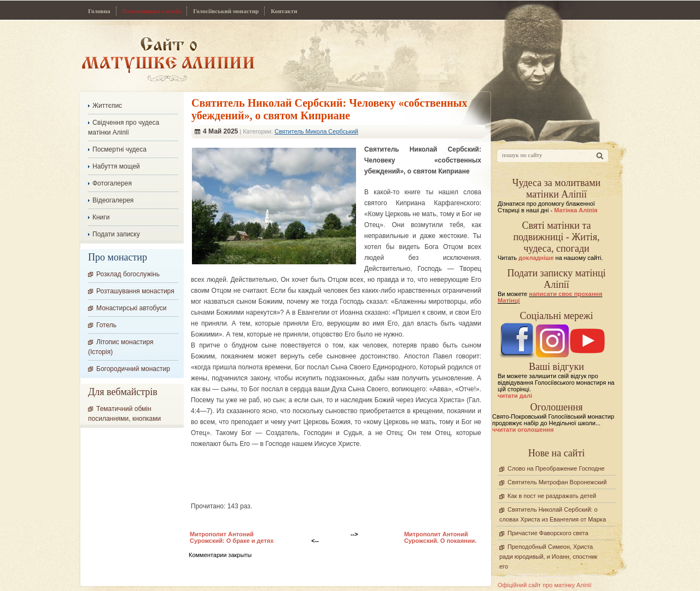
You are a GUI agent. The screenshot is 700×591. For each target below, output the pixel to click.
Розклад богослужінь (128, 274)
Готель (106, 325)
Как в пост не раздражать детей (552, 496)
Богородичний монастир (133, 369)
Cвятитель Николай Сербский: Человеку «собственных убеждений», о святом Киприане (329, 109)
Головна (99, 11)
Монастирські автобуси (131, 308)
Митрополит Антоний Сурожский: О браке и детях (232, 537)
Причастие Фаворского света (548, 533)
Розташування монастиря (135, 291)
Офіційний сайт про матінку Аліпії (545, 585)
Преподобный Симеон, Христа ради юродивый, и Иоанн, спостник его (548, 557)
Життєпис (107, 106)
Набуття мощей (116, 166)
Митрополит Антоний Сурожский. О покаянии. (440, 537)
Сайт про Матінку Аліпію (168, 59)
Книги (101, 217)
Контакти (284, 11)
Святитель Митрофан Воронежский (557, 482)
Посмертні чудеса (119, 149)
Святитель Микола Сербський (316, 131)
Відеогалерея (113, 200)
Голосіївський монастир (226, 11)
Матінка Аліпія (576, 210)
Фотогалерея (112, 183)
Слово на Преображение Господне (556, 468)
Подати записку (116, 234)
